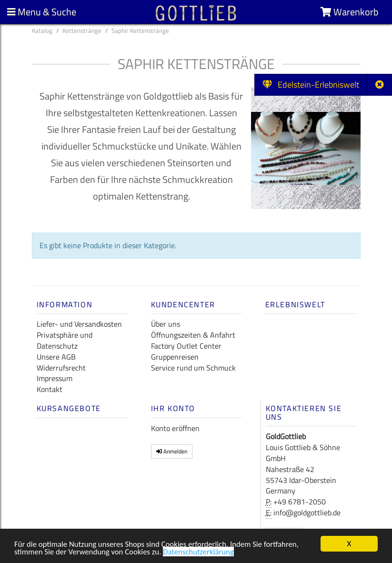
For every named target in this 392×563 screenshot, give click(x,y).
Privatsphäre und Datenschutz (65, 340)
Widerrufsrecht (61, 368)
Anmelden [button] (172, 451)
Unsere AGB (56, 357)
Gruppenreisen (175, 357)
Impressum (55, 378)
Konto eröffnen (175, 428)
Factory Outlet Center (186, 346)
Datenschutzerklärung (201, 555)
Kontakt (50, 389)
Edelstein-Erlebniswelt (311, 85)
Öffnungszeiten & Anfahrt (193, 335)
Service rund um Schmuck (193, 368)
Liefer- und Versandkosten (79, 324)
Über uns (166, 324)
